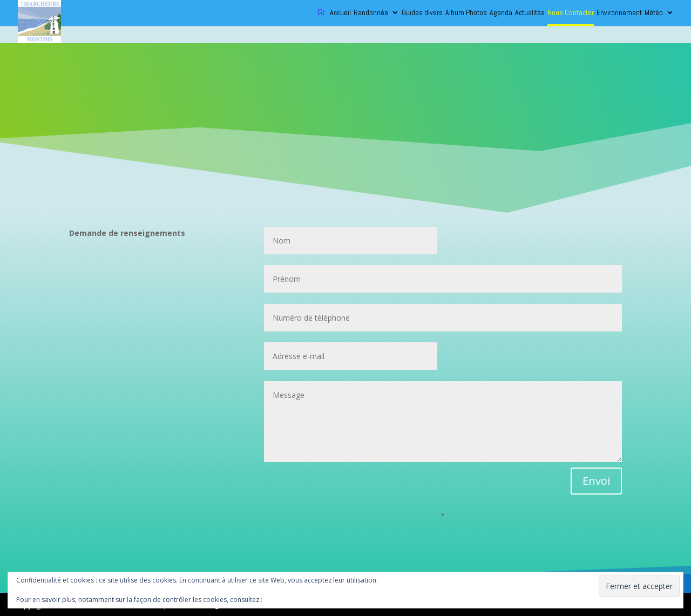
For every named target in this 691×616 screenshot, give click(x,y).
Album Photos (466, 13)
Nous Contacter (571, 13)
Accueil (340, 13)
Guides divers (422, 13)
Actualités (530, 13)
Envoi (596, 481)
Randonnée (371, 13)
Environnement (619, 13)
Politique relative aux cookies (309, 600)
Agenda (501, 13)
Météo (654, 13)
